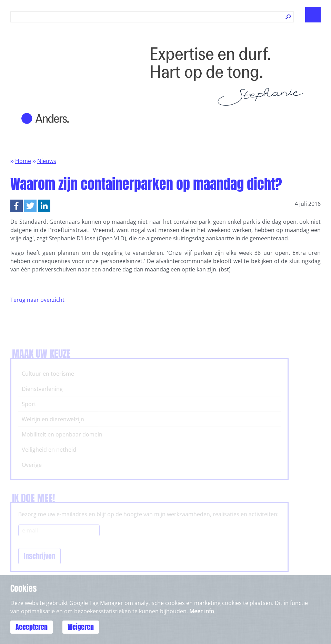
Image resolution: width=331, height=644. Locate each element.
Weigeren (81, 627)
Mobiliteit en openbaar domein (62, 434)
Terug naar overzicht (37, 300)
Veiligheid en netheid (49, 450)
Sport (29, 404)
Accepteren (32, 627)
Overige (32, 465)
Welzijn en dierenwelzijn (53, 419)
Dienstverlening (42, 389)
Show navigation (313, 15)
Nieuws (47, 161)
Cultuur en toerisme (48, 374)
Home (23, 161)
